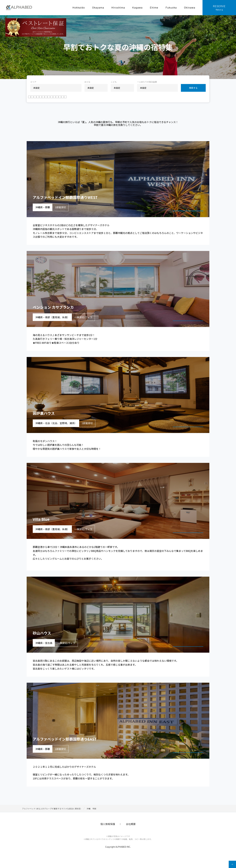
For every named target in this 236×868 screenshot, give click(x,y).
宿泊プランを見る (185, 215)
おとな (87, 82)
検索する (193, 88)
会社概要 (131, 832)
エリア (33, 82)
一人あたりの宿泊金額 (147, 82)
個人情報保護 (108, 832)
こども (114, 82)
